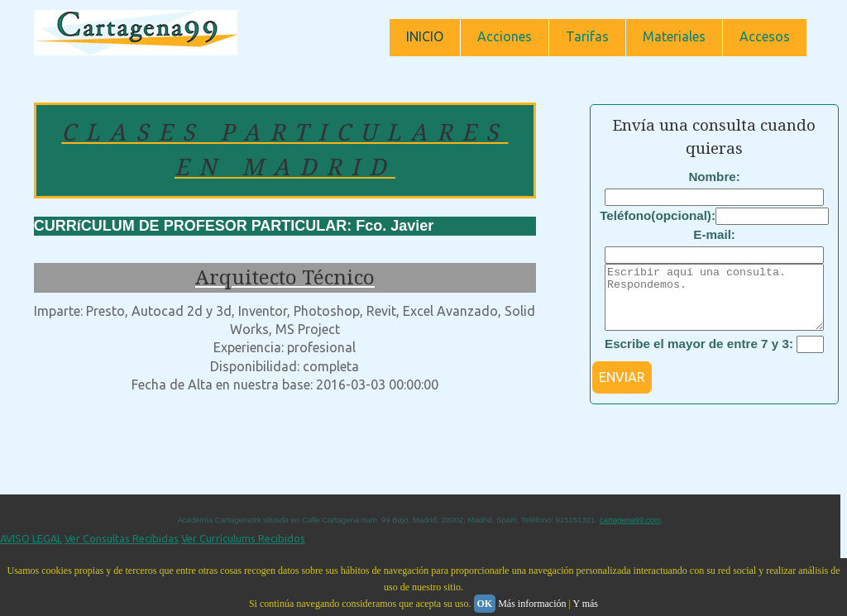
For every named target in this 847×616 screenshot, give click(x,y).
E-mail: (714, 234)
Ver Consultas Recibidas (122, 551)
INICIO (425, 36)
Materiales (674, 36)
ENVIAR (622, 389)
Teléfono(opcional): (658, 215)
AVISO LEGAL (31, 551)
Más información (532, 604)
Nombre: (714, 177)
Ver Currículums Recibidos (243, 551)
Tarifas (587, 36)
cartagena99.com (630, 532)
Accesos (765, 36)
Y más (585, 604)
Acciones (505, 36)
